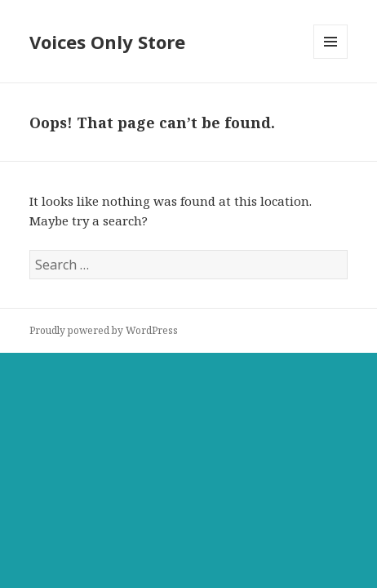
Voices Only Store (107, 42)
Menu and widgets (331, 58)
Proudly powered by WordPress (104, 330)
